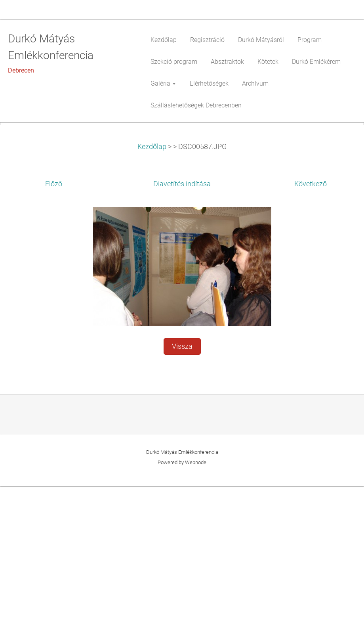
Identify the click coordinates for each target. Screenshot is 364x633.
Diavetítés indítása (182, 331)
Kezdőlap (152, 293)
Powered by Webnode (182, 609)
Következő (311, 331)
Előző (54, 331)
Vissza (182, 493)
